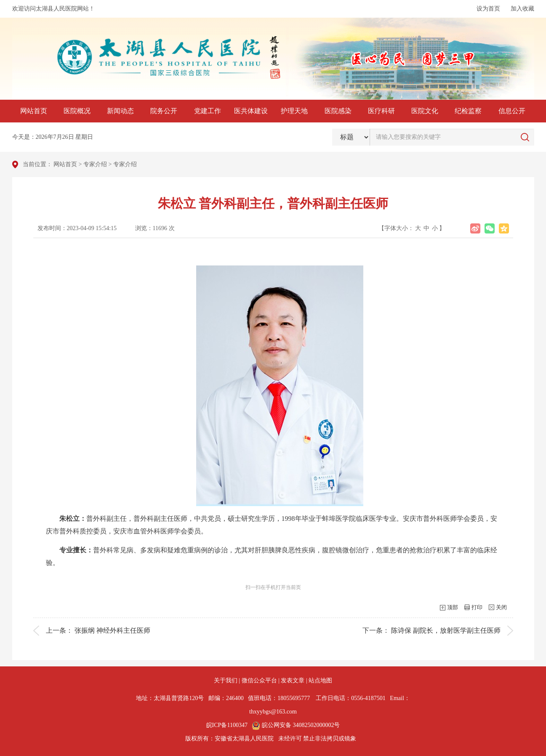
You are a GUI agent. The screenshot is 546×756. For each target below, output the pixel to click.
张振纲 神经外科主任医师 (112, 630)
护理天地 (294, 111)
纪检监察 (468, 111)
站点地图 (320, 680)
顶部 (453, 607)
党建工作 (208, 111)
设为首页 (488, 9)
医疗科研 (381, 111)
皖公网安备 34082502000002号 (296, 725)
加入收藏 (522, 9)
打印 (477, 607)
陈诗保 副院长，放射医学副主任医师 (446, 630)
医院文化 (425, 111)
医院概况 (77, 111)
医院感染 (338, 111)
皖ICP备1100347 (227, 725)
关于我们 (226, 680)
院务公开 (164, 111)
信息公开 (512, 111)
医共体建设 (251, 111)
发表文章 (293, 680)
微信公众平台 (259, 680)
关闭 (501, 607)
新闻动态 (120, 111)
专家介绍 (95, 164)
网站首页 (34, 111)
